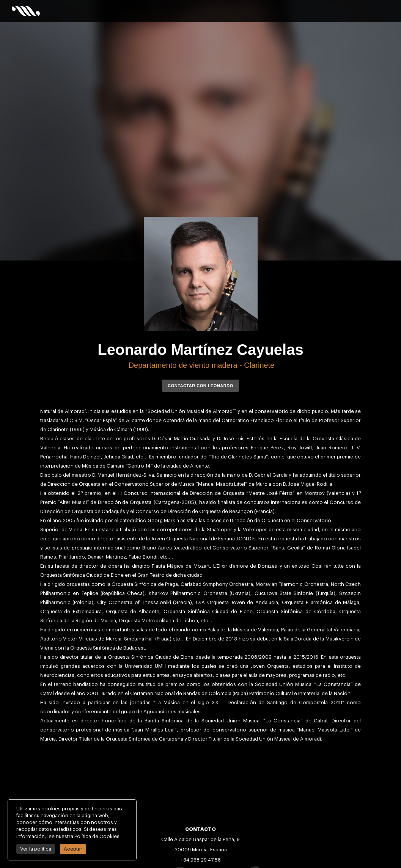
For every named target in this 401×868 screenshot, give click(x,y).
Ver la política (34, 849)
